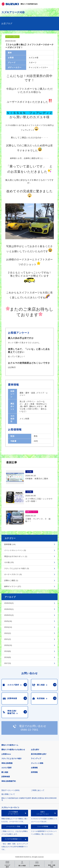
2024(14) (8, 627)
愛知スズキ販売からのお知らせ (13, 750)
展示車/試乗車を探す (39, 754)
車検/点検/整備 (7, 763)
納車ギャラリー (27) (13, 586)
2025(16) (8, 621)
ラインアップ (36, 758)
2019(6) (8, 651)
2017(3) (8, 663)
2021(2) (8, 639)
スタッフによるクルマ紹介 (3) (17, 568)
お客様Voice (6, 754)
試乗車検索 (6, 777)
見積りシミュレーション (43, 813)
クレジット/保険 (37, 763)
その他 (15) (9, 562)
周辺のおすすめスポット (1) (16, 556)
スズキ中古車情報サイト (13, 839)
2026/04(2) (9, 603)
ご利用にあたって (38, 790)
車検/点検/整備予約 (9, 781)
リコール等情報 (43, 826)
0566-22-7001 (30, 730)
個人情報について (8, 794)
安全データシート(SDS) (10, 790)
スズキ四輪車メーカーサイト (13, 813)
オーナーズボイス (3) (13, 574)
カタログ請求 (6, 768)
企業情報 (34, 768)
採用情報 (34, 772)
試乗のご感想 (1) (11, 580)
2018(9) (8, 657)
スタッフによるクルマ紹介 (12, 758)
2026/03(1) (9, 609)
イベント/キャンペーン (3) (15, 550)
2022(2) (8, 633)
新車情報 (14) (10, 544)
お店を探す (35, 750)
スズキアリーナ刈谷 (13, 12)
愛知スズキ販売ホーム (10, 745)
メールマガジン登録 (13, 826)
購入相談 (5, 772)
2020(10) (8, 645)
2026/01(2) (9, 615)
